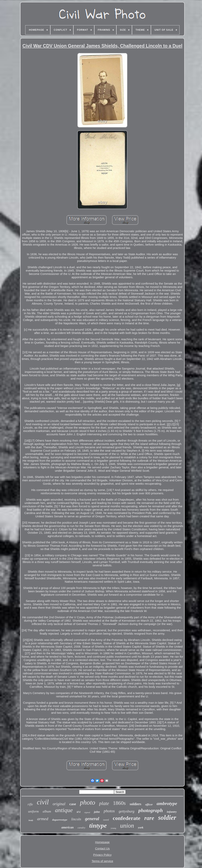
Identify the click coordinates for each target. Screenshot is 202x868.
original (59, 804)
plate (104, 803)
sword (106, 820)
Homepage (102, 842)
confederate (127, 818)
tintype (98, 825)
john (97, 812)
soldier (167, 818)
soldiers (135, 804)
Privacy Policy (102, 855)
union (127, 826)
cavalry (81, 828)
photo (87, 802)
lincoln (76, 819)
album (47, 811)
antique (64, 810)
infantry (172, 812)
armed (43, 819)
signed (87, 812)
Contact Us (102, 848)
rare (149, 818)
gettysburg (127, 811)
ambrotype (167, 803)
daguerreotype (60, 820)
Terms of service (102, 861)
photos (109, 811)
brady (31, 820)
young (113, 828)
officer (149, 805)
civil (43, 802)
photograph (151, 810)
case (73, 804)
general (92, 819)
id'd (79, 812)
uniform (33, 811)
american (67, 827)
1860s (119, 803)
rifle (30, 804)
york (141, 827)
